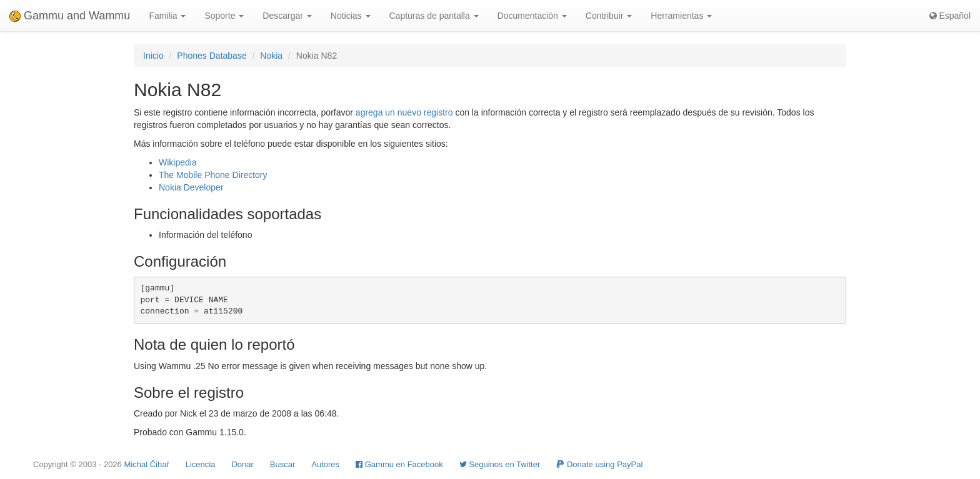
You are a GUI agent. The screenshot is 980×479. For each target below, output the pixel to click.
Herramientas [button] (681, 16)
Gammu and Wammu (70, 16)
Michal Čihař (146, 464)
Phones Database (212, 56)
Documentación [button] (532, 16)
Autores (325, 464)
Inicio (153, 56)
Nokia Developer (191, 187)
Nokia (271, 56)
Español (950, 16)
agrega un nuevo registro (404, 112)
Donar (242, 464)
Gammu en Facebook (399, 464)
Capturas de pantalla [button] (434, 16)
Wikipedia (178, 162)
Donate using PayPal (599, 464)
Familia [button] (167, 16)
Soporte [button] (224, 16)
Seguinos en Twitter (500, 464)
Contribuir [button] (609, 16)
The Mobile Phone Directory (213, 175)
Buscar (282, 464)
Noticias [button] (351, 16)
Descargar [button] (287, 16)
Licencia (201, 464)
